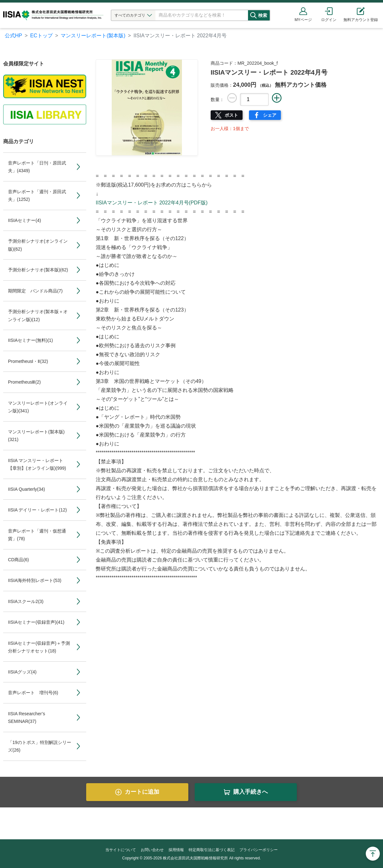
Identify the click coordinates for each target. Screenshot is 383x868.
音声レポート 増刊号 (33, 693)
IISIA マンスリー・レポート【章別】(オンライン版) (37, 464)
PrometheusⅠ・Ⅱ (28, 361)
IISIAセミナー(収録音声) (36, 622)
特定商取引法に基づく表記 (212, 850)
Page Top (373, 854)
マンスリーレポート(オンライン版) (38, 407)
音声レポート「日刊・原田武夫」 (37, 167)
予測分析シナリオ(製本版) (38, 270)
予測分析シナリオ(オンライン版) (38, 245)
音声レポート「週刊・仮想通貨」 (37, 535)
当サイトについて (121, 850)
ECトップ (41, 36)
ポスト (231, 115)
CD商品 (18, 560)
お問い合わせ (152, 850)
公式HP (13, 36)
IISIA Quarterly (26, 489)
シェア (270, 115)
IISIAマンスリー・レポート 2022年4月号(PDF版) (152, 203)
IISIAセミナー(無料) (30, 340)
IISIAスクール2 (26, 601)
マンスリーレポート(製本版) (93, 36)
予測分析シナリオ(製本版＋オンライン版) (38, 316)
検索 (267, 15)
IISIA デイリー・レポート (37, 510)
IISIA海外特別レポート (35, 580)
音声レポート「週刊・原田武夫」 (37, 196)
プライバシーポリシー (259, 850)
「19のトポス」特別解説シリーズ (40, 746)
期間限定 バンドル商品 (35, 291)
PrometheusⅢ (24, 382)
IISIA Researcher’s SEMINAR (26, 718)
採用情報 (176, 850)
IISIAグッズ (22, 672)
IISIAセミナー (24, 220)
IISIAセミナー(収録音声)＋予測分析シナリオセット (39, 647)
